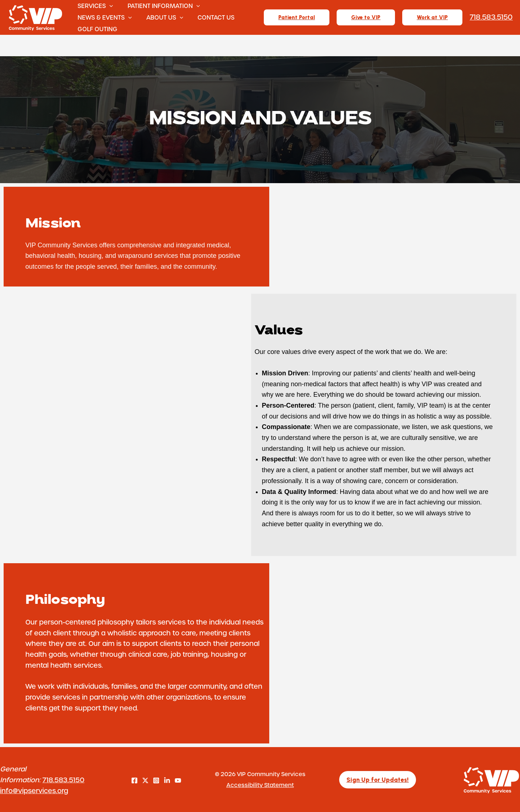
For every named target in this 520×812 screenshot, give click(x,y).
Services (96, 6)
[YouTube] (178, 780)
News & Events (105, 17)
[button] (110, 6)
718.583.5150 (63, 780)
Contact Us (211, 17)
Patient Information (162, 6)
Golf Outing (98, 29)
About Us (163, 17)
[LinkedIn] (167, 780)
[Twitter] (145, 780)
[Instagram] (156, 780)
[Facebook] (134, 780)
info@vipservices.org (34, 790)
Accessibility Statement (260, 785)
